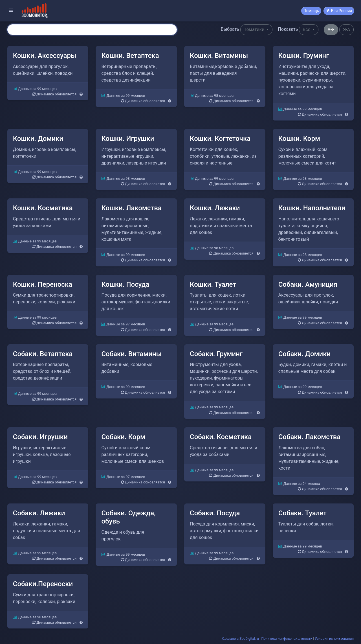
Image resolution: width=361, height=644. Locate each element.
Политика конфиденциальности (287, 638)
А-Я (331, 29)
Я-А (346, 29)
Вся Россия (339, 11)
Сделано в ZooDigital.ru (241, 638)
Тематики (255, 29)
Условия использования (334, 638)
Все (307, 29)
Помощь (311, 11)
